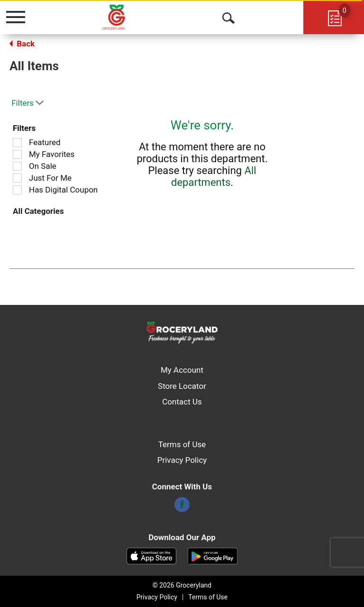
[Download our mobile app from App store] (151, 555)
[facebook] (182, 507)
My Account (182, 370)
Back (22, 44)
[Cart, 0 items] (334, 17)
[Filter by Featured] (17, 143)
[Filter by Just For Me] (17, 178)
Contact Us (182, 402)
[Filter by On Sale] (17, 166)
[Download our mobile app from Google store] (213, 555)
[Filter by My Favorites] (17, 154)
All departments (214, 176)
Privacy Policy (182, 460)
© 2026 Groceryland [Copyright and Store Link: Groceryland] (182, 585)
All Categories (38, 211)
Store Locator (182, 386)
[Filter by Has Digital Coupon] (17, 190)
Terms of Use (182, 444)
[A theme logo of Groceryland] (124, 17)
